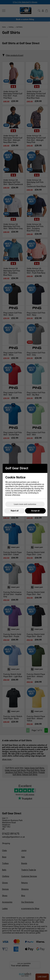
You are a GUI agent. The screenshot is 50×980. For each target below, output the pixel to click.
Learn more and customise (25, 504)
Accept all (35, 511)
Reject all (15, 511)
